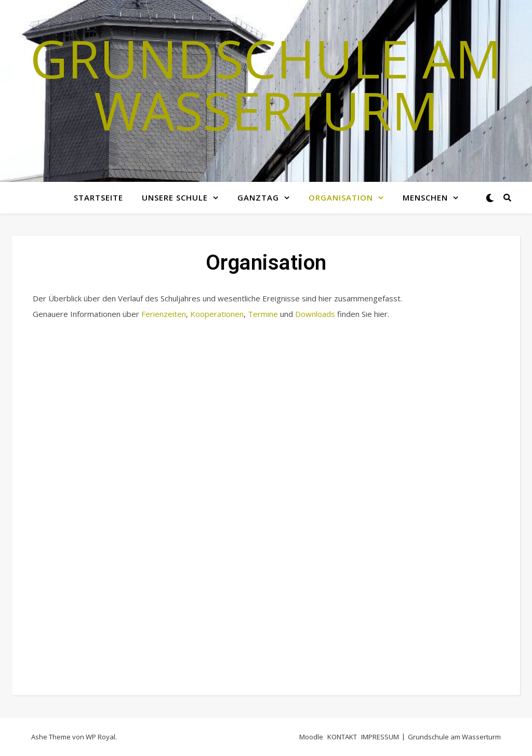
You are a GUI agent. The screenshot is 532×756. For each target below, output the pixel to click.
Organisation (341, 197)
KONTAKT (342, 737)
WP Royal (101, 737)
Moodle (311, 737)
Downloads (315, 314)
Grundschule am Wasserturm (266, 84)
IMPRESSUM (380, 737)
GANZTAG (258, 197)
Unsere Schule (175, 197)
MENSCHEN (425, 197)
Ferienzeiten (164, 314)
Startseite (98, 197)
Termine (263, 314)
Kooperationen (217, 314)
